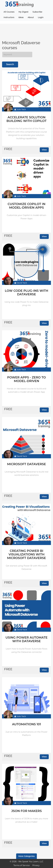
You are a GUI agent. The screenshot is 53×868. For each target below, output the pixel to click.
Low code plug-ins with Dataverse (26, 293)
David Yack (21, 283)
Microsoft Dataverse (26, 464)
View (44, 150)
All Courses (9, 12)
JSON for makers (27, 811)
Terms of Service (22, 865)
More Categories (26, 856)
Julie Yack (20, 109)
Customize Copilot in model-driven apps (26, 206)
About (31, 17)
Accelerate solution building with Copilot (26, 119)
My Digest (23, 12)
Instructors (9, 17)
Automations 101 (26, 724)
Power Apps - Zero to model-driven (26, 379)
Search (10, 64)
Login (41, 17)
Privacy (36, 865)
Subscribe (37, 12)
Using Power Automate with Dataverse (26, 639)
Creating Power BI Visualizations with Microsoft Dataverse (26, 555)
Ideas (21, 17)
